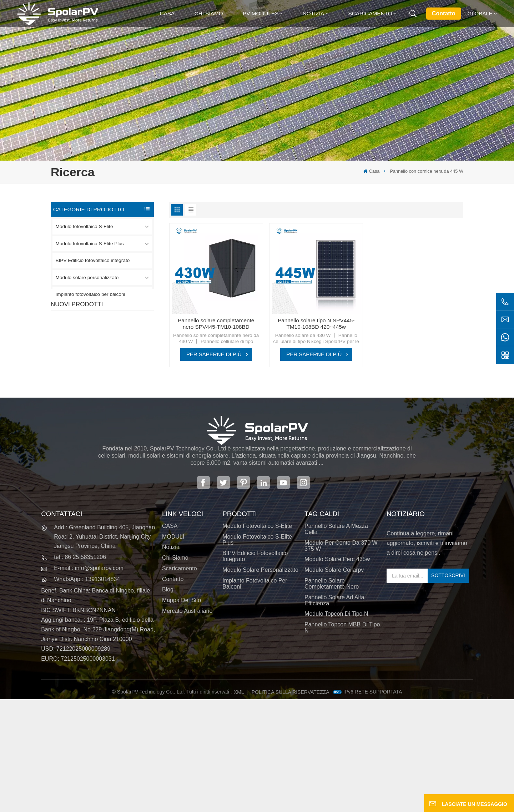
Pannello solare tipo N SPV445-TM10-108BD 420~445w (316, 324)
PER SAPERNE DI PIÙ (214, 354)
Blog (168, 702)
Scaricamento (370, 13)
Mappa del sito (182, 713)
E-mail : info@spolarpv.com (89, 681)
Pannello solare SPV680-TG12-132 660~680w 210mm (115, 420)
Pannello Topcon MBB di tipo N (342, 740)
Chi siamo (209, 13)
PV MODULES (261, 13)
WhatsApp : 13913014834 (87, 692)
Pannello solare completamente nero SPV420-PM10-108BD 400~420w (112, 342)
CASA (170, 639)
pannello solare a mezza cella (336, 642)
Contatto (444, 13)
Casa (167, 13)
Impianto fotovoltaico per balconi (90, 294)
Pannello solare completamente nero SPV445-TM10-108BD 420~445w (216, 324)
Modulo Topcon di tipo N (336, 727)
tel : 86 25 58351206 (80, 670)
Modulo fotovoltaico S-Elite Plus (90, 244)
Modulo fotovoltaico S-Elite (84, 226)
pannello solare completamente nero (332, 696)
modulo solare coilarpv (334, 683)
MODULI (173, 649)
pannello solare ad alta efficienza (334, 713)
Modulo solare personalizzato (87, 278)
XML (239, 805)
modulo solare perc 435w (337, 672)
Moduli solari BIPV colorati (116, 456)
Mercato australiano (187, 724)
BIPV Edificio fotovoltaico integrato (93, 260)
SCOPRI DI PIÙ (108, 355)
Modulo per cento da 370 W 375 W (341, 658)
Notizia (313, 13)
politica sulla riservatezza (291, 805)
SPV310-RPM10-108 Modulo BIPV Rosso (110, 381)
